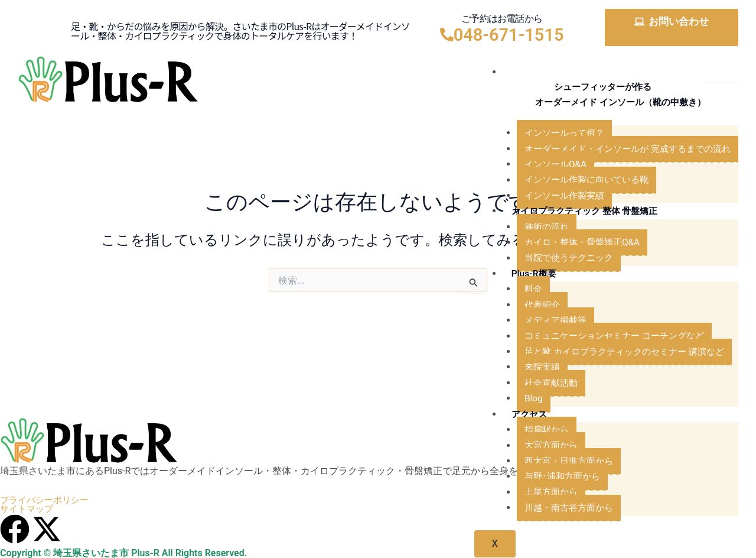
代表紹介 (530, 306)
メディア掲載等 (545, 321)
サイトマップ (28, 510)
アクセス (518, 415)
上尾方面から (540, 493)
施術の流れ (535, 228)
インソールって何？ (554, 134)
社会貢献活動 (540, 384)
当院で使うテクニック (559, 259)
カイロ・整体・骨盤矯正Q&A (573, 243)
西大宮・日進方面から (559, 462)
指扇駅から (535, 431)
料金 (521, 290)
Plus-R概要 (523, 275)
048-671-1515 (509, 35)
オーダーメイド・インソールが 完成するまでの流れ (621, 150)
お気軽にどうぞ (671, 35)
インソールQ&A (544, 165)
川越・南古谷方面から (559, 509)
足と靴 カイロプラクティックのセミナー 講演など (618, 353)
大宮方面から (540, 446)
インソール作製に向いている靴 (578, 181)
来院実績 (530, 368)
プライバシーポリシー (47, 500)
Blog (521, 399)
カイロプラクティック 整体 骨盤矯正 (577, 212)
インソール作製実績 (554, 197)
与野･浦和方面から (552, 477)
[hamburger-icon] (721, 73)
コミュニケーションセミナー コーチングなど (607, 337)
